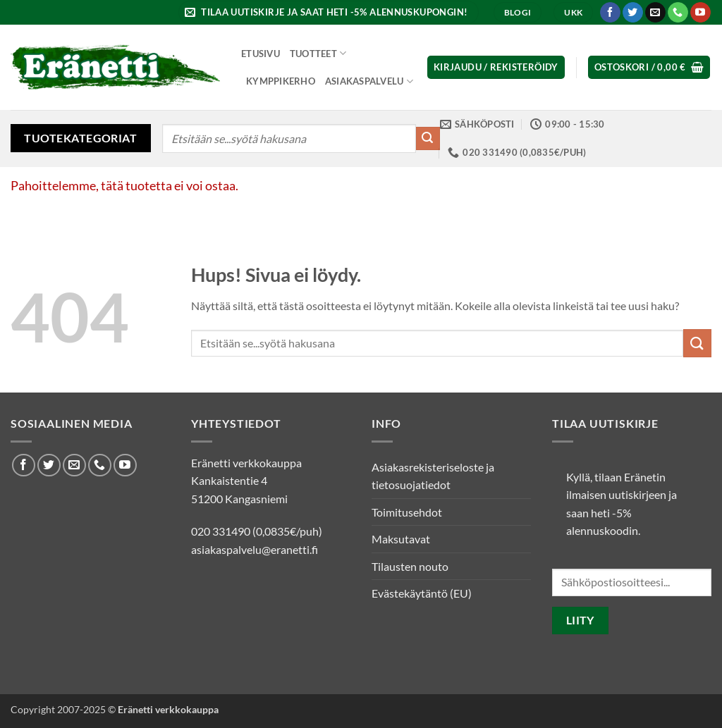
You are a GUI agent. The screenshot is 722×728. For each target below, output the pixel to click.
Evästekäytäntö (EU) (422, 593)
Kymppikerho (281, 81)
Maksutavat (401, 539)
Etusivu (261, 54)
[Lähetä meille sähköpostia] (655, 13)
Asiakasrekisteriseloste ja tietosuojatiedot (433, 476)
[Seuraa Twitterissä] (633, 13)
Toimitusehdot (407, 512)
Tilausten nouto (410, 566)
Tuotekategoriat (80, 138)
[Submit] (428, 139)
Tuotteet (318, 53)
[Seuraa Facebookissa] (610, 13)
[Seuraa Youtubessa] (700, 13)
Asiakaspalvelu (369, 81)
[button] (328, 12)
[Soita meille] (678, 13)
